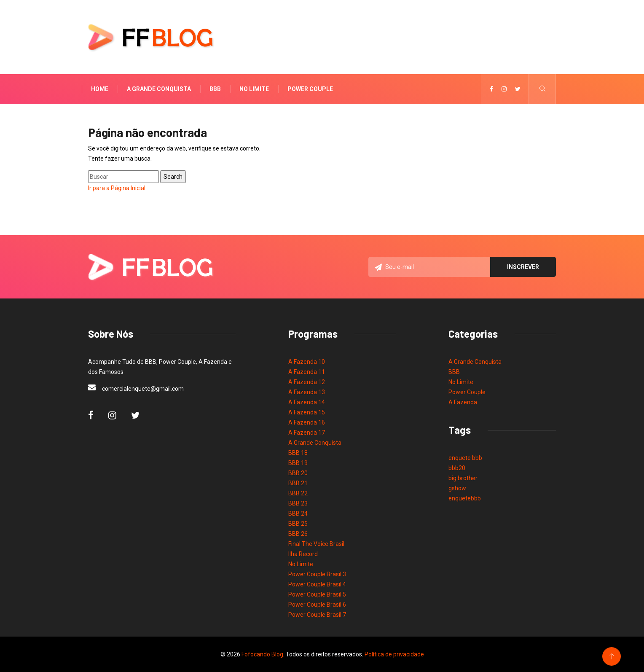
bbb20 (457, 468)
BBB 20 (298, 473)
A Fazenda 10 (307, 362)
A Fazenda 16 (307, 422)
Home (100, 89)
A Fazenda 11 (307, 372)
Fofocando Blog (262, 654)
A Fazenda (463, 402)
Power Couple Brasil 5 (317, 594)
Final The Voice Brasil (316, 544)
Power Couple (310, 89)
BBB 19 (298, 463)
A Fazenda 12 (307, 382)
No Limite (254, 89)
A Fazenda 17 (307, 433)
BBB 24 (298, 513)
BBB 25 (298, 524)
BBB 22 (298, 493)
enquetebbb (465, 498)
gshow (457, 488)
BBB (215, 89)
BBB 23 (298, 503)
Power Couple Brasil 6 (317, 605)
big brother (463, 478)
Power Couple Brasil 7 (317, 615)
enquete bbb (465, 458)
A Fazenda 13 (307, 392)
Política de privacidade (394, 654)
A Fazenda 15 (307, 412)
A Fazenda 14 (307, 402)
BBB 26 (298, 534)
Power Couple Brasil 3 (317, 574)
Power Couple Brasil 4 (317, 584)
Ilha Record (303, 554)
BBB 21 (298, 483)
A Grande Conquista (159, 89)
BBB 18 (298, 453)
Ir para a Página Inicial (117, 188)
